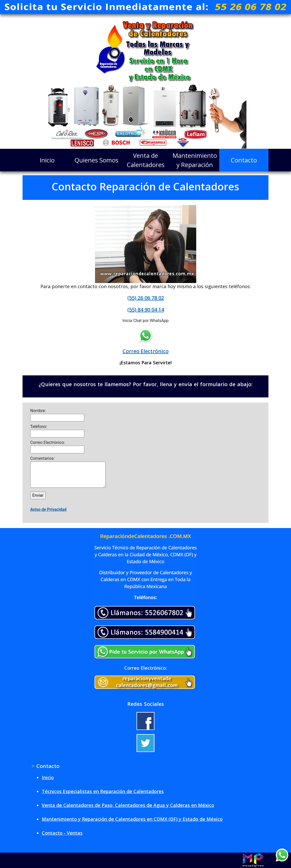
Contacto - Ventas (62, 833)
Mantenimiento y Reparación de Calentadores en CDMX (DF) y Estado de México (132, 819)
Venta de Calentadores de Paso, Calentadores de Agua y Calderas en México (128, 805)
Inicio (47, 160)
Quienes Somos (96, 160)
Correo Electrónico (145, 351)
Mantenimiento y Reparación (195, 160)
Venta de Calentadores (146, 160)
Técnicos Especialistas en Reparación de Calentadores (103, 791)
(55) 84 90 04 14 (146, 310)
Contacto (244, 160)
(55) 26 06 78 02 (146, 298)
